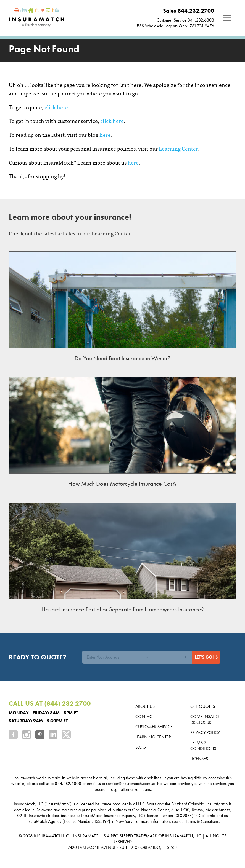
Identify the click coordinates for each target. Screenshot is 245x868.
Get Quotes (203, 706)
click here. (57, 107)
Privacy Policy (205, 733)
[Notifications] (227, 18)
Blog (141, 747)
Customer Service (154, 727)
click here (112, 121)
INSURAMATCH (48, 836)
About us (145, 706)
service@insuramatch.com (128, 784)
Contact (145, 717)
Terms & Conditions (203, 746)
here (105, 134)
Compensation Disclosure (206, 719)
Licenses (199, 759)
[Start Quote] (206, 657)
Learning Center (178, 148)
